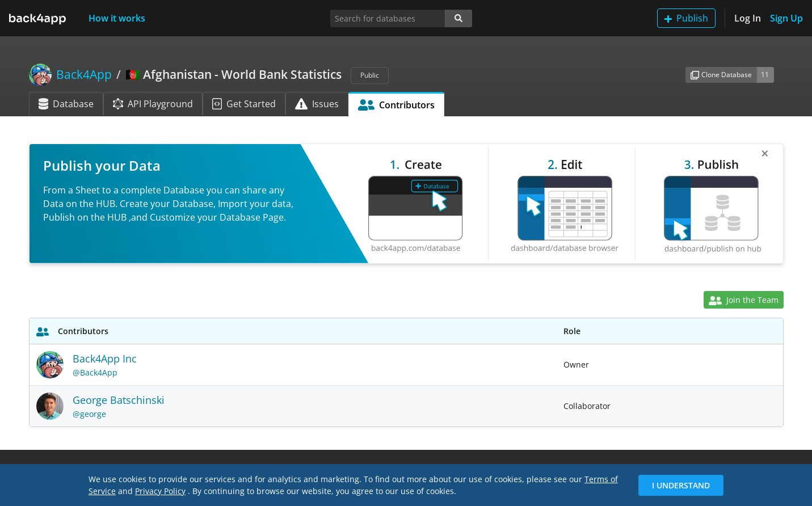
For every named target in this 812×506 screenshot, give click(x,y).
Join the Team (743, 300)
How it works (117, 18)
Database (66, 104)
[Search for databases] (388, 18)
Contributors (396, 105)
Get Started (244, 104)
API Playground (153, 104)
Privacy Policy (160, 491)
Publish (686, 18)
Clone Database (721, 75)
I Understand (681, 485)
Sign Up (786, 18)
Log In (748, 18)
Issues (317, 104)
